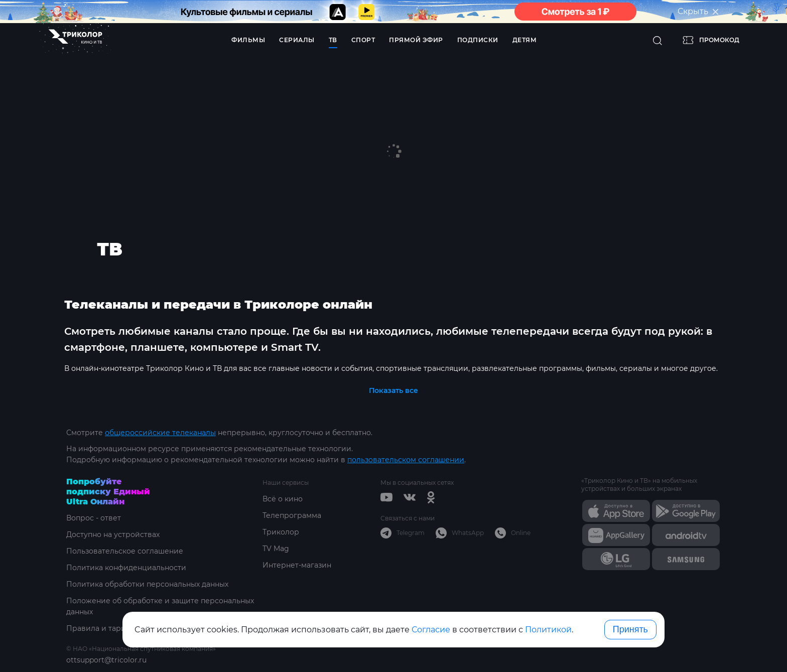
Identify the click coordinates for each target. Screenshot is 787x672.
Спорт (363, 40)
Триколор (281, 532)
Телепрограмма (292, 515)
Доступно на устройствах (113, 534)
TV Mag (276, 549)
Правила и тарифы (102, 628)
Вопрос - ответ (94, 518)
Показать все (393, 390)
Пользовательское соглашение (125, 551)
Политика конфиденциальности (126, 568)
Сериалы (297, 40)
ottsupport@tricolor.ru (106, 660)
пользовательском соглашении (406, 460)
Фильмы (248, 40)
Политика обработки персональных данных (147, 584)
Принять (630, 629)
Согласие (431, 630)
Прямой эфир (416, 40)
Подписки (478, 40)
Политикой (548, 630)
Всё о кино (283, 499)
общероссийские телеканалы (160, 433)
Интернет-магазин (297, 565)
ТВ (333, 40)
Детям (525, 40)
